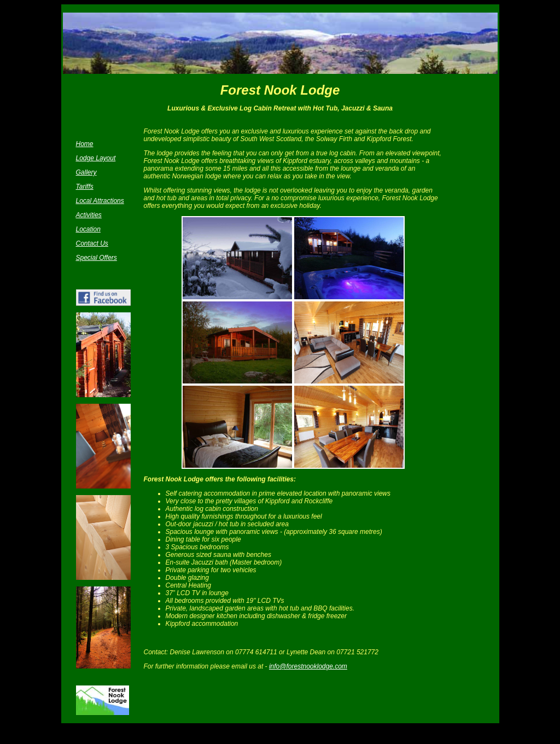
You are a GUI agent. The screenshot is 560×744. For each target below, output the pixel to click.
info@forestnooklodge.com (308, 666)
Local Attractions (100, 201)
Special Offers (97, 258)
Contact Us (92, 243)
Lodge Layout (96, 158)
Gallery (86, 172)
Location (88, 229)
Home (85, 144)
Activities (89, 215)
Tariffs (85, 187)
